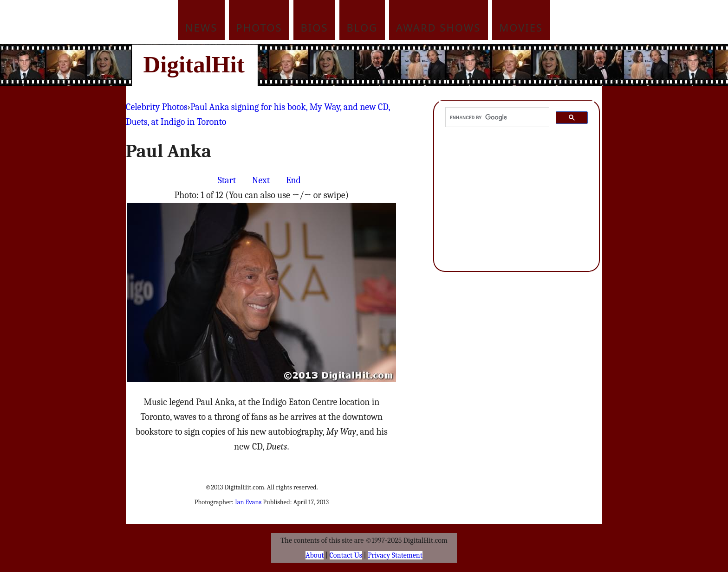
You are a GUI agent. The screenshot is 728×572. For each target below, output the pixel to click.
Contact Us (346, 555)
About (315, 555)
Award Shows (438, 27)
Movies (521, 27)
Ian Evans (248, 502)
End (293, 180)
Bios (315, 27)
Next (261, 180)
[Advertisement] (427, 65)
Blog (362, 27)
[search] (496, 117)
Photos (259, 27)
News (201, 27)
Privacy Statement (395, 555)
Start (227, 180)
